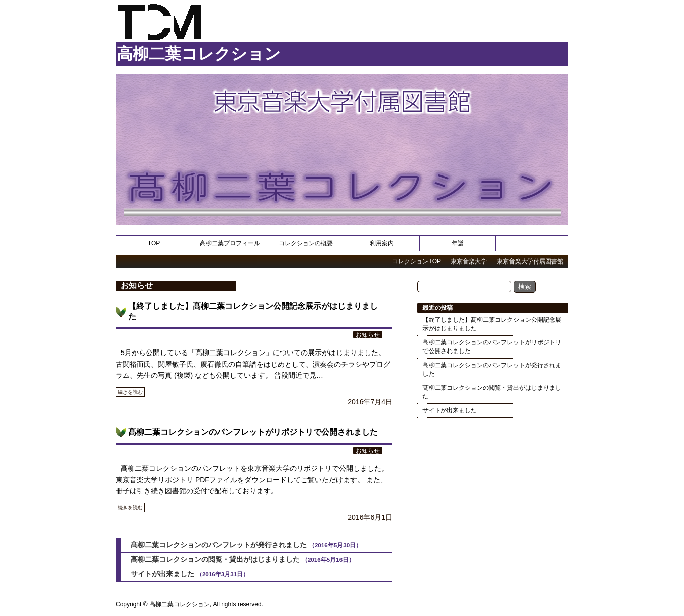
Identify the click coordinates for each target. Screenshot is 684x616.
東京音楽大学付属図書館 (530, 261)
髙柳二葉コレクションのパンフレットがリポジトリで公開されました (253, 432)
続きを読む (130, 392)
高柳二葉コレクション (199, 54)
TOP (154, 243)
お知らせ (368, 335)
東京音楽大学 (469, 261)
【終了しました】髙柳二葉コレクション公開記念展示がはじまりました (492, 324)
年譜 (458, 243)
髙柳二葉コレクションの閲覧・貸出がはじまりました (215, 559)
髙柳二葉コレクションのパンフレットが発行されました (219, 545)
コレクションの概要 (306, 243)
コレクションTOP (416, 261)
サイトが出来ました (162, 574)
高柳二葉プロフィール (230, 243)
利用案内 (382, 243)
